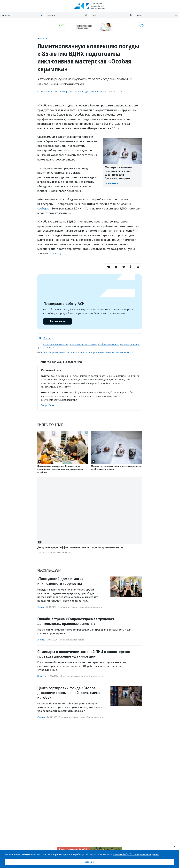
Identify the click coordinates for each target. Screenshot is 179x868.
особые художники (109, 344)
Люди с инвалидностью (94, 92)
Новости (42, 38)
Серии (41, 607)
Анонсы (41, 640)
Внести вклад (57, 321)
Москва (47, 338)
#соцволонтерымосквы (56, 344)
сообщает (44, 208)
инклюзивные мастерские (83, 344)
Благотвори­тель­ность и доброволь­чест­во (59, 92)
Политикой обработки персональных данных (136, 854)
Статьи (41, 717)
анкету (57, 253)
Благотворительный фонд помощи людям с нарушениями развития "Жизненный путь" (88, 352)
